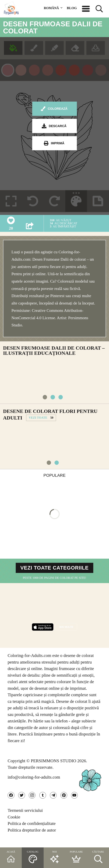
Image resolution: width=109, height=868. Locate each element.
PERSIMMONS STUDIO (54, 766)
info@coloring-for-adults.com (34, 783)
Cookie (14, 824)
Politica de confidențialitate (32, 831)
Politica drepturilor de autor (32, 837)
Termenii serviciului (25, 818)
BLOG (72, 8)
